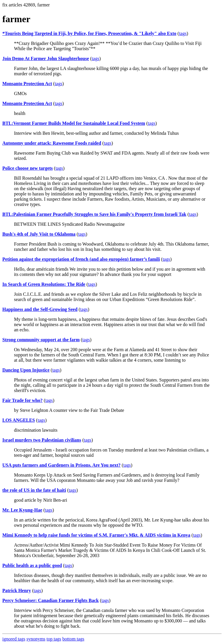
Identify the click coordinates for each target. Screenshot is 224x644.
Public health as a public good (32, 565)
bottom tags (73, 639)
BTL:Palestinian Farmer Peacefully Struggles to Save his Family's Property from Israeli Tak (94, 214)
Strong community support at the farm (41, 340)
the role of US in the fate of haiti (34, 490)
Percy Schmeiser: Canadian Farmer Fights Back (50, 600)
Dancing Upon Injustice (26, 370)
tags (183, 33)
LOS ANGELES (19, 420)
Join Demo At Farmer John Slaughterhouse (46, 58)
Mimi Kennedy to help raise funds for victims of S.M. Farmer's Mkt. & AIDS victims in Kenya (96, 535)
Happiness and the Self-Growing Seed (40, 309)
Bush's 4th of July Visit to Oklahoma (39, 234)
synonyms (36, 639)
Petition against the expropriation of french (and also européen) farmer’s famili (81, 259)
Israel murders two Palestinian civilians (42, 440)
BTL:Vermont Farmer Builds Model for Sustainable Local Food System (74, 123)
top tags (54, 639)
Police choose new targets (28, 168)
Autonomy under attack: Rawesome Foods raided (52, 143)
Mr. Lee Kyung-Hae (22, 510)
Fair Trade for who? (22, 400)
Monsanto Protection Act (27, 84)
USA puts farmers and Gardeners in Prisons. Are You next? (61, 465)
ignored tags (14, 639)
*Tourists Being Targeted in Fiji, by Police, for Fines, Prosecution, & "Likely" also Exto (89, 33)
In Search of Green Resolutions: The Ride (44, 284)
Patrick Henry (17, 590)
